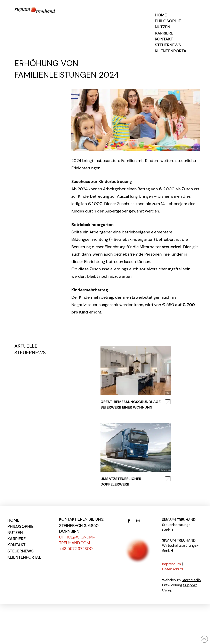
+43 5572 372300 (76, 549)
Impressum (171, 564)
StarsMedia (191, 580)
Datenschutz (173, 569)
